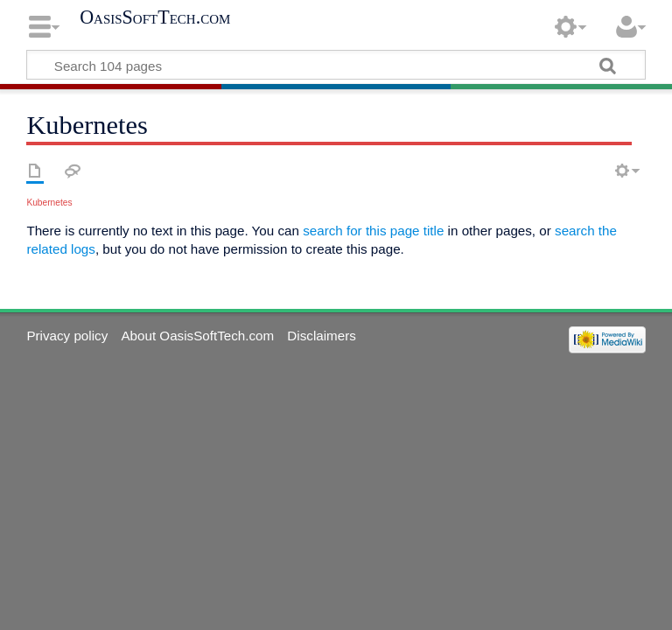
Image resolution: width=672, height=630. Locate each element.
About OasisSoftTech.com (197, 336)
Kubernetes (49, 203)
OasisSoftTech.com (155, 17)
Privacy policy (67, 336)
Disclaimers (321, 336)
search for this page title (373, 231)
